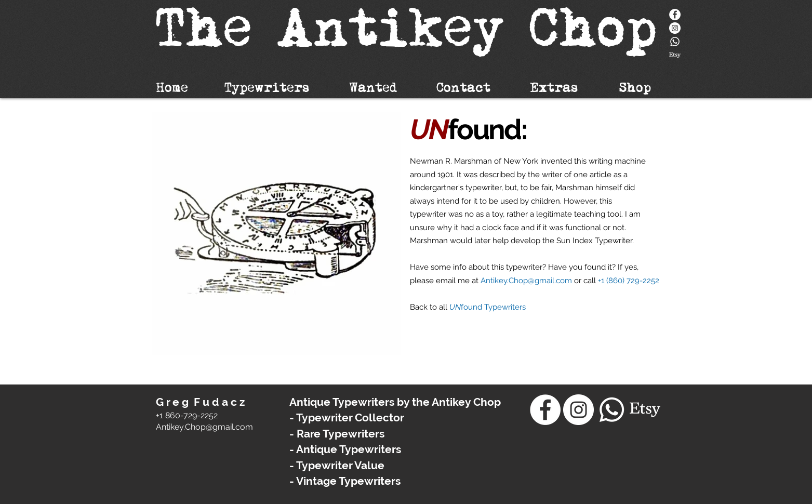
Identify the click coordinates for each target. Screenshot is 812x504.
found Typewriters (493, 307)
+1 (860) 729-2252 (629, 281)
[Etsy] (675, 55)
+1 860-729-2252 (187, 415)
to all (440, 307)
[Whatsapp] (675, 42)
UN (455, 307)
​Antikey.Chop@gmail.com (204, 427)
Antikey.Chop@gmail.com (526, 281)
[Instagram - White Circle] (675, 28)
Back (420, 307)
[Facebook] (675, 15)
